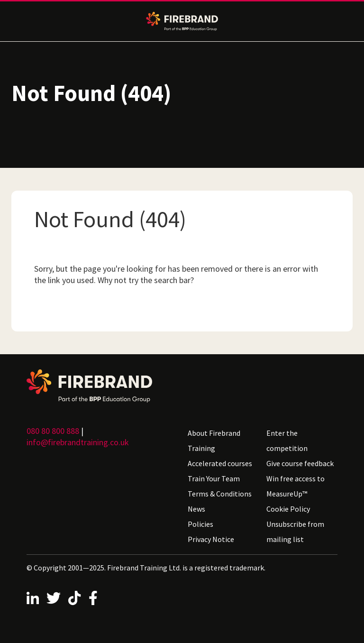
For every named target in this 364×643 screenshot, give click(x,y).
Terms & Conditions (220, 494)
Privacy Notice (211, 539)
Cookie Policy (288, 509)
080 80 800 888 (53, 431)
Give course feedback (300, 463)
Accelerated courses (220, 463)
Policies (200, 524)
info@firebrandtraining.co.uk (78, 442)
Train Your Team (214, 478)
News (196, 509)
